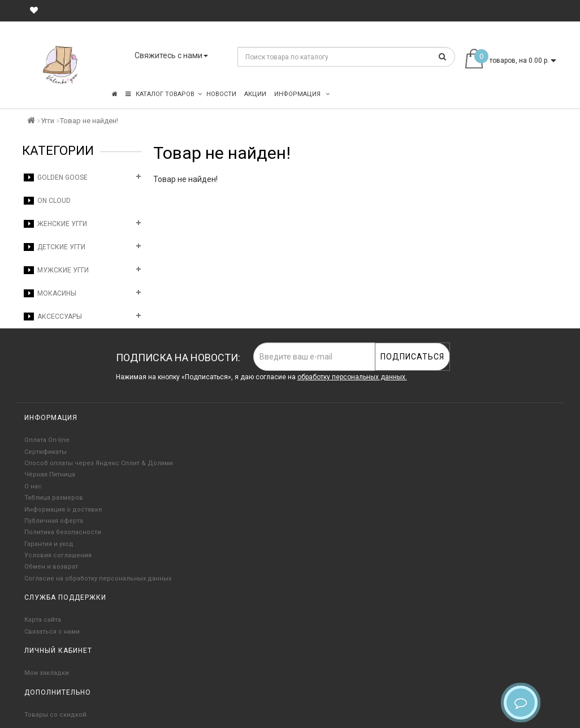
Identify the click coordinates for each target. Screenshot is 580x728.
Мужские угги (56, 270)
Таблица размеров (54, 498)
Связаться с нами (52, 632)
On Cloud (47, 201)
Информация (302, 94)
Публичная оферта (54, 521)
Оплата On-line (47, 440)
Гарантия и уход (49, 544)
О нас (33, 486)
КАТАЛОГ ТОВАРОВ (164, 94)
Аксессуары (53, 317)
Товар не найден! (89, 121)
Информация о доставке (63, 510)
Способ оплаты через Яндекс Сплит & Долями (99, 463)
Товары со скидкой (55, 715)
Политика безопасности (63, 532)
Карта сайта (43, 620)
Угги (47, 121)
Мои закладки (47, 673)
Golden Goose (56, 177)
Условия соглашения (58, 555)
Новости (221, 94)
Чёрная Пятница (50, 474)
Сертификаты (46, 452)
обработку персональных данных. (352, 377)
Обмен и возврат (51, 567)
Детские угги (55, 247)
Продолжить (527, 202)
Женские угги (55, 224)
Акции (255, 94)
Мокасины (50, 293)
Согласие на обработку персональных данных (98, 578)
